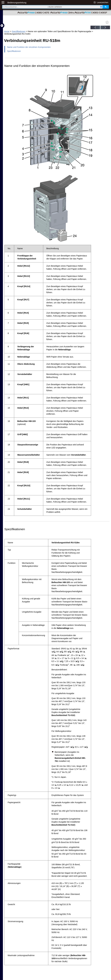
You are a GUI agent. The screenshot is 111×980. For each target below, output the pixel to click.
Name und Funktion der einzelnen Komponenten (29, 47)
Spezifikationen (19, 31)
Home (7, 31)
